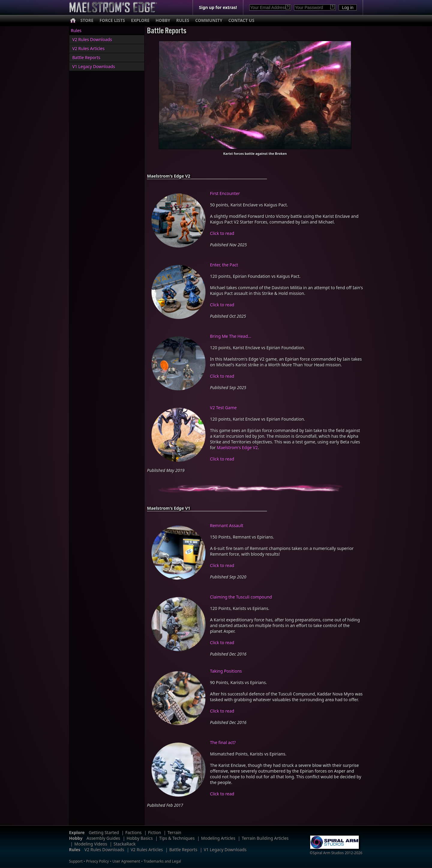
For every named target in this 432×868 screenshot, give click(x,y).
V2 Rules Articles (88, 48)
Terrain (174, 832)
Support (76, 861)
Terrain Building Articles (265, 838)
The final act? (223, 742)
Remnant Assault (227, 526)
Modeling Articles (218, 838)
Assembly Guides (103, 838)
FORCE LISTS (112, 20)
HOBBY (163, 20)
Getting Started (104, 832)
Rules (76, 30)
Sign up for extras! (218, 7)
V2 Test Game (223, 408)
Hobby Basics (140, 838)
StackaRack (125, 844)
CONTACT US (241, 20)
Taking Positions (226, 671)
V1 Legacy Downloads (94, 66)
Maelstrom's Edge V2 (237, 448)
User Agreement (126, 861)
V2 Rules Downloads (92, 39)
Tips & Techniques (177, 838)
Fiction (154, 832)
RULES (183, 20)
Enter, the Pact (224, 265)
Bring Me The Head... (231, 336)
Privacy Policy (97, 861)
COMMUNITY (209, 20)
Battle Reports (86, 57)
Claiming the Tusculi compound (241, 597)
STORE (87, 20)
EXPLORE (140, 20)
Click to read (222, 233)
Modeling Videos (91, 844)
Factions (133, 832)
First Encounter (225, 193)
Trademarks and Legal (162, 861)
